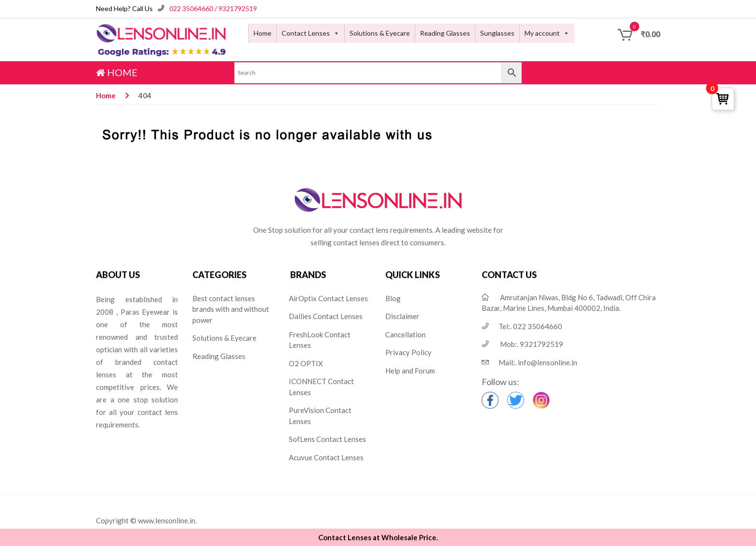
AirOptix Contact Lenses (328, 298)
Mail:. (538, 362)
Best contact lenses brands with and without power (231, 309)
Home (263, 33)
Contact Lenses (306, 33)
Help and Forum (410, 371)
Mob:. (532, 344)
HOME (117, 72)
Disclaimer (402, 316)
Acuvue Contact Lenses (326, 457)
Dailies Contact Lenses (326, 316)
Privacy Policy (408, 352)
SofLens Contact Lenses (327, 439)
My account (542, 33)
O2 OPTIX (306, 363)
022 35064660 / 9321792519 (213, 8)
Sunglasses (497, 33)
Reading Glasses (445, 33)
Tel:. (530, 326)
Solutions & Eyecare (380, 33)
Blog (393, 298)
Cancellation (405, 334)
